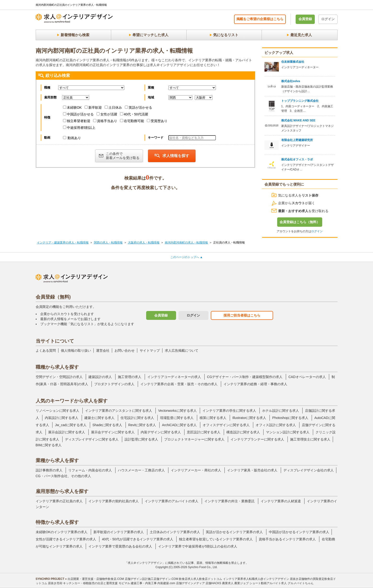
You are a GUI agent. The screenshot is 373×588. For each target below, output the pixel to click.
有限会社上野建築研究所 (297, 140)
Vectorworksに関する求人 (177, 411)
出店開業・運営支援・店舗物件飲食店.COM (96, 579)
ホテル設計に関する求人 (281, 411)
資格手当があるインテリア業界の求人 (287, 539)
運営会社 (103, 351)
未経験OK (72, 107)
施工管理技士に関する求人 (310, 439)
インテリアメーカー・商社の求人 (196, 470)
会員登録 (305, 19)
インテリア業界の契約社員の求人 (114, 501)
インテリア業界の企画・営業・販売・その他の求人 (179, 384)
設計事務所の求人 (49, 470)
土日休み (113, 107)
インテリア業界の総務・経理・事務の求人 (255, 384)
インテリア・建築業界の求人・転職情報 (63, 243)
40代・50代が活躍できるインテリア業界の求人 (137, 539)
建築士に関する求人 (99, 418)
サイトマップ (150, 351)
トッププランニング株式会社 (300, 101)
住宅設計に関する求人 (137, 418)
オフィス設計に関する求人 (276, 425)
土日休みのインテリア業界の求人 (175, 532)
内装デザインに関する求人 (161, 432)
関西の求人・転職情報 (108, 243)
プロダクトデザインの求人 (114, 384)
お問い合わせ (125, 351)
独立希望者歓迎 (77, 121)
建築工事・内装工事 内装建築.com (153, 583)
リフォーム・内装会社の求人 (90, 470)
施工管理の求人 (130, 377)
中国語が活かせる (78, 114)
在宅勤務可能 (132, 121)
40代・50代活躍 (134, 114)
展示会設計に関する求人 (67, 432)
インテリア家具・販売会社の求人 (252, 470)
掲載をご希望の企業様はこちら (260, 19)
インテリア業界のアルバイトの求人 (172, 501)
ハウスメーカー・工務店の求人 (141, 470)
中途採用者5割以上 (79, 128)
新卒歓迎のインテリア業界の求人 (119, 532)
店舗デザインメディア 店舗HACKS (199, 583)
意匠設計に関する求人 (204, 432)
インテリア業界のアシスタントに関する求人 (119, 411)
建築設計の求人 (100, 377)
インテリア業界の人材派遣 (281, 501)
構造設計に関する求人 (243, 432)
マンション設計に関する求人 (288, 432)
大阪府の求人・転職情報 (144, 243)
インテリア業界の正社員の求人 (59, 501)
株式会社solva (291, 81)
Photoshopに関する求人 (290, 418)
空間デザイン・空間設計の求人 (59, 377)
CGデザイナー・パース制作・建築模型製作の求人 (245, 377)
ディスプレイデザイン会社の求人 (309, 470)
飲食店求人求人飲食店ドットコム (201, 579)
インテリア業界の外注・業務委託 (230, 501)
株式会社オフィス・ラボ (297, 159)
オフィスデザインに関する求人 (226, 425)
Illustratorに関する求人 (249, 418)
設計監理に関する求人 (141, 439)
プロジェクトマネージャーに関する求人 (194, 439)
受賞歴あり (157, 121)
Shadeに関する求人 (107, 425)
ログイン (328, 19)
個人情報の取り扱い (76, 351)
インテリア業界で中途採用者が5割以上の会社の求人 (198, 546)
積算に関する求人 (213, 418)
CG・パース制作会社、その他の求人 (63, 476)
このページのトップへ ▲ (186, 257)
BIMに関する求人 (49, 445)
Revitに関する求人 (142, 425)
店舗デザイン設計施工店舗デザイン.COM (152, 579)
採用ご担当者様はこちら (242, 315)
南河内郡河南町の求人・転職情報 (186, 243)
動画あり (72, 138)
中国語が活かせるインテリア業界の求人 (299, 532)
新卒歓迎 (93, 107)
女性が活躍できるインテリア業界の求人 (66, 539)
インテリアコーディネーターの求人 (174, 377)
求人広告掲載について (182, 351)
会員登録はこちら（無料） (300, 222)
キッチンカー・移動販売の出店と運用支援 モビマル (96, 583)
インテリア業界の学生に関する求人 (229, 411)
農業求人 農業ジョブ (235, 583)
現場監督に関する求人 (177, 418)
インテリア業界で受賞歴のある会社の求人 (120, 546)
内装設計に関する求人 (62, 418)
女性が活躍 (107, 114)
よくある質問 (46, 351)
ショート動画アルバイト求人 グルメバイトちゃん (281, 583)
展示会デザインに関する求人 (113, 432)
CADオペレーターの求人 (307, 377)
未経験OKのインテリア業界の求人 (62, 532)
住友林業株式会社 (293, 62)
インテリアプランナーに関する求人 (257, 439)
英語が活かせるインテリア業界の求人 (234, 532)
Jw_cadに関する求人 (71, 425)
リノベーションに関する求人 (57, 411)
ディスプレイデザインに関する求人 (92, 439)
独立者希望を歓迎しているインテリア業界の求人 (216, 539)
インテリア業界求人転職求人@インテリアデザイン (256, 579)
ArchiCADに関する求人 (179, 425)
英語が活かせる (138, 107)
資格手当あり (105, 121)
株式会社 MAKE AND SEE (298, 120)
